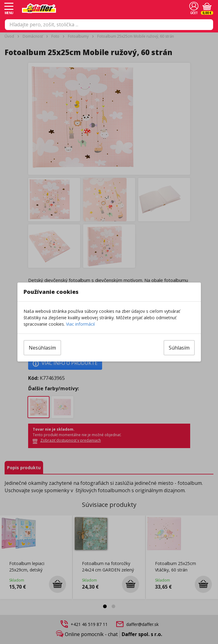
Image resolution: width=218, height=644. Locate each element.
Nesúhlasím (42, 348)
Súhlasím (179, 348)
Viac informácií (80, 324)
